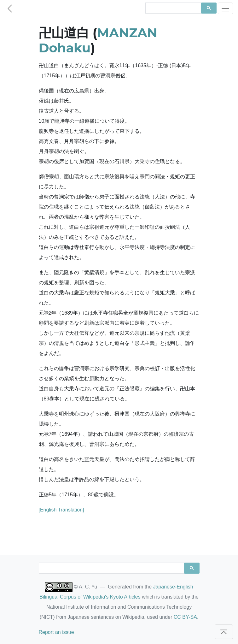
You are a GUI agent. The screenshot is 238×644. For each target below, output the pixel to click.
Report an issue (56, 632)
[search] (173, 8)
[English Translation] (61, 510)
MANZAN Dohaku (98, 40)
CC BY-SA (185, 617)
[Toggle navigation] (225, 8)
